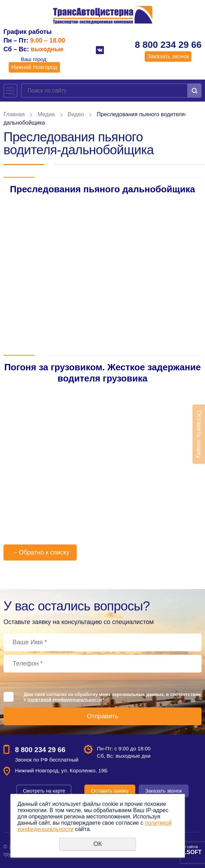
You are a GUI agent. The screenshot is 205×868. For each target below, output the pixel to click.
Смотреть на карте (44, 791)
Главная (14, 114)
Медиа (46, 114)
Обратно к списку (40, 552)
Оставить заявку (110, 791)
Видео (76, 114)
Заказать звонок (168, 56)
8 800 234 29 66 (168, 45)
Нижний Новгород (34, 67)
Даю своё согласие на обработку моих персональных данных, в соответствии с (112, 697)
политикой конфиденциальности (65, 700)
